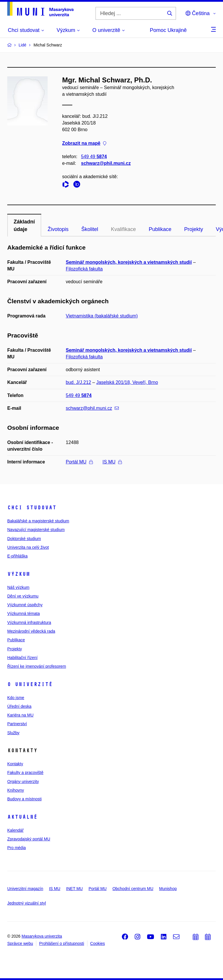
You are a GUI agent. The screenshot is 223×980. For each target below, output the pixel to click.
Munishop (168, 889)
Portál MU (79, 462)
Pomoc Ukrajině (168, 30)
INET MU (74, 889)
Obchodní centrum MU (133, 889)
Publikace (160, 229)
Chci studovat (32, 508)
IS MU (112, 462)
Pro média (17, 848)
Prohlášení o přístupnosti (62, 943)
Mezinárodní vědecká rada (31, 631)
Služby (13, 733)
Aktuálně (22, 817)
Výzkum (19, 574)
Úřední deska (19, 706)
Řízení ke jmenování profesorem (37, 666)
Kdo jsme (16, 698)
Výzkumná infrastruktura (29, 622)
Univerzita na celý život (28, 547)
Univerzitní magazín (25, 889)
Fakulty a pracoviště (25, 773)
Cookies (98, 943)
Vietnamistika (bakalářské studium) (102, 316)
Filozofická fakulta (84, 269)
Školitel (90, 229)
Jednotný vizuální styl (27, 903)
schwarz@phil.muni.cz (106, 163)
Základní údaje (24, 225)
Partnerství (17, 724)
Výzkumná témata (24, 613)
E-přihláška (17, 556)
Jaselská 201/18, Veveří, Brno (127, 382)
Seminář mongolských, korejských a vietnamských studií (129, 262)
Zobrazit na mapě (84, 143)
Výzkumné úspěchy (25, 605)
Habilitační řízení (22, 658)
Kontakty (15, 764)
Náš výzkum (18, 587)
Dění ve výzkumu (23, 596)
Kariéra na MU (20, 715)
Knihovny (16, 790)
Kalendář (15, 830)
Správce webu (20, 943)
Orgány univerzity (23, 782)
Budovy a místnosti (24, 799)
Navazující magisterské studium (36, 530)
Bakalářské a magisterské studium (38, 521)
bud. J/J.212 (79, 382)
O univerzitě (30, 684)
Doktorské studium (24, 539)
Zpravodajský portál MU (29, 839)
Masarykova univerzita (42, 936)
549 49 (94, 157)
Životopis (58, 229)
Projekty (194, 229)
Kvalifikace (123, 229)
